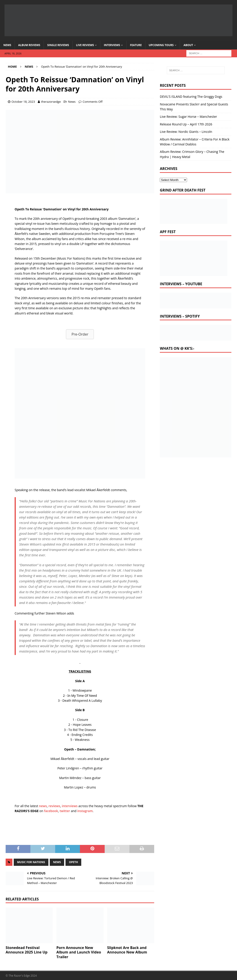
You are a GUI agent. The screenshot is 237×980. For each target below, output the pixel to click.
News (7, 45)
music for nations (31, 862)
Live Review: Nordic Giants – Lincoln (186, 132)
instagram (85, 811)
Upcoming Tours (161, 45)
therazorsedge (51, 102)
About (188, 45)
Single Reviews (58, 45)
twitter (65, 811)
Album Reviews (29, 45)
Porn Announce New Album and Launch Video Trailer (79, 952)
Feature (136, 45)
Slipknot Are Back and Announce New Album (127, 950)
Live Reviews (85, 45)
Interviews (112, 45)
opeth (73, 862)
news (43, 806)
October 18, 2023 (23, 102)
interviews (70, 806)
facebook (51, 811)
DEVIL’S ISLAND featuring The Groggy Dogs (191, 97)
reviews (54, 806)
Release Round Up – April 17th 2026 (186, 124)
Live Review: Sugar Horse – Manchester (188, 117)
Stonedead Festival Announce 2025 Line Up (27, 950)
